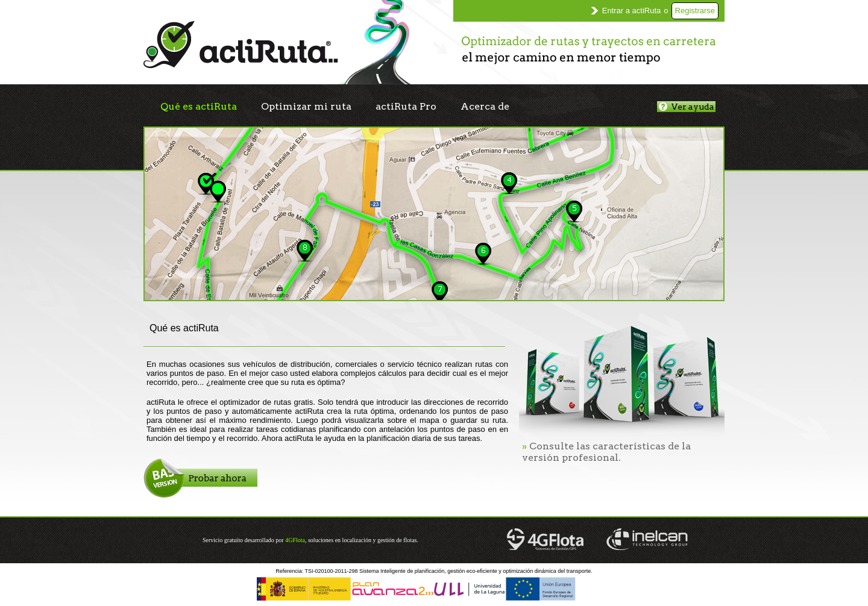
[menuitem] (199, 107)
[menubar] (335, 107)
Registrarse (695, 11)
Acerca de (485, 106)
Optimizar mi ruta (306, 106)
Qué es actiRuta (199, 106)
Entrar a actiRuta (632, 11)
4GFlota (295, 540)
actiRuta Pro (406, 106)
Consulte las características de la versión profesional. (606, 452)
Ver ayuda (687, 107)
